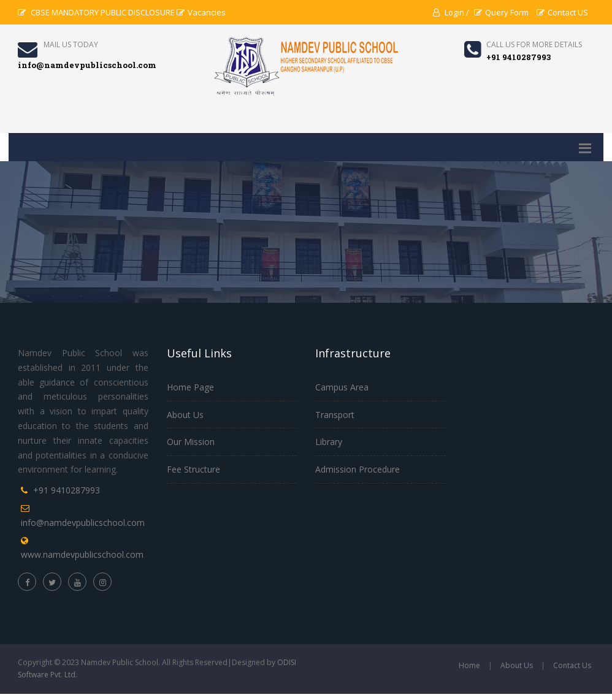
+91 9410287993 (67, 490)
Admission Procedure (358, 469)
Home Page (190, 387)
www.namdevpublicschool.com (82, 554)
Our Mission (191, 442)
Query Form (501, 12)
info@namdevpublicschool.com (83, 523)
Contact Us (572, 665)
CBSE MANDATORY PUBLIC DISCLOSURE (96, 12)
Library (329, 442)
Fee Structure (193, 469)
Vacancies (201, 12)
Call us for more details (534, 44)
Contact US (562, 12)
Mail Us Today (71, 44)
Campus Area (342, 387)
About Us (185, 415)
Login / (451, 12)
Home (469, 665)
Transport (335, 415)
